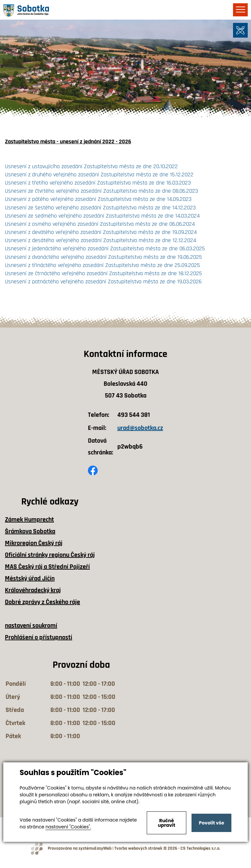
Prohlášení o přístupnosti (39, 637)
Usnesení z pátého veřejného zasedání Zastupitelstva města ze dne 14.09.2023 (98, 199)
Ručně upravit (167, 823)
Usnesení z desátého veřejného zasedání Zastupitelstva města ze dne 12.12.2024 (100, 240)
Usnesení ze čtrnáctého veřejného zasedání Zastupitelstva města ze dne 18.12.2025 (104, 273)
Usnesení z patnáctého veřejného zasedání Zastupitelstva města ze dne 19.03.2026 (103, 282)
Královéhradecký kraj (33, 590)
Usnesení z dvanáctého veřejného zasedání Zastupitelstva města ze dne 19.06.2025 (103, 257)
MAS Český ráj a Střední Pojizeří (47, 567)
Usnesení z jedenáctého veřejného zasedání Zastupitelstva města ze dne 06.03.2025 (105, 248)
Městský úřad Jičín (30, 578)
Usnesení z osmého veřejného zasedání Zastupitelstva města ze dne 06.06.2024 (100, 224)
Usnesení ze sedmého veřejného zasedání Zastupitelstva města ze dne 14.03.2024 (102, 216)
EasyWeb (103, 849)
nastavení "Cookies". (68, 827)
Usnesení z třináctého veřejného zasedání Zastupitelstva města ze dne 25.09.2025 (102, 265)
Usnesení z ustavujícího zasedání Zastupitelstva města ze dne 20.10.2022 (91, 166)
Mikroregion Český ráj (34, 543)
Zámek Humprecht (29, 520)
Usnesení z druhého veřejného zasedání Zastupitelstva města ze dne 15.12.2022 (99, 175)
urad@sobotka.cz (140, 428)
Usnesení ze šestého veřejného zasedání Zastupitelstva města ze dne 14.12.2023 (100, 208)
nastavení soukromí (31, 626)
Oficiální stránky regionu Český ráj (50, 555)
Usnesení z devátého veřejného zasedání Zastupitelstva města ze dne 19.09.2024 (101, 232)
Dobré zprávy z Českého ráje (42, 602)
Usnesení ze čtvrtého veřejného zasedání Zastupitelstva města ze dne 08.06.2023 (101, 191)
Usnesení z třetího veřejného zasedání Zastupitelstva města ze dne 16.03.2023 (98, 183)
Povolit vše (211, 823)
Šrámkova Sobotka (30, 531)
